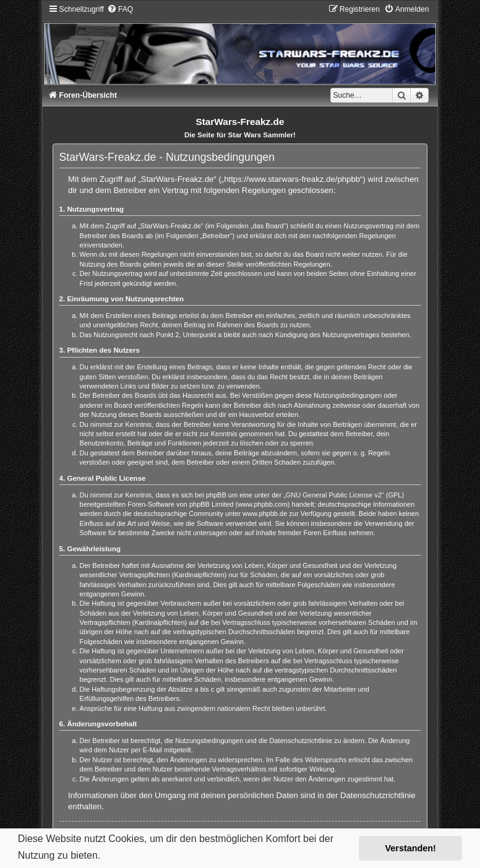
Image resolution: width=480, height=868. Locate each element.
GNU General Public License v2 (334, 495)
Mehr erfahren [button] (136, 855)
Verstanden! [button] (411, 848)
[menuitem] (120, 9)
